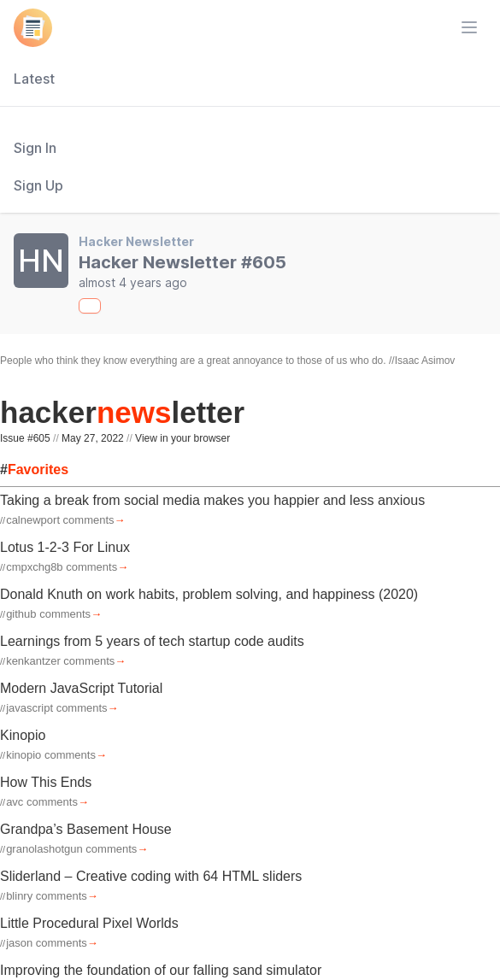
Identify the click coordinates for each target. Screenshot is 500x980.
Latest (34, 79)
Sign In (35, 148)
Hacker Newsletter (136, 241)
